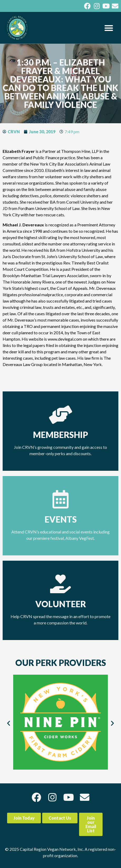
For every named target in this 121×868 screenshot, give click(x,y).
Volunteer (61, 604)
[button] (109, 28)
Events (61, 519)
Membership (60, 435)
